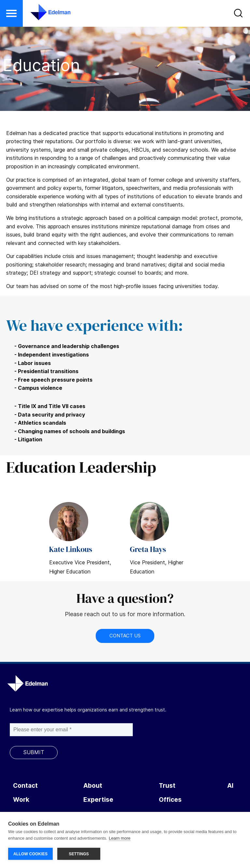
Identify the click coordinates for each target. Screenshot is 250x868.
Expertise (98, 800)
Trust (167, 786)
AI (230, 786)
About (93, 786)
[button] (11, 13)
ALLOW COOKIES (30, 854)
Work (21, 800)
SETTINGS (79, 854)
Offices (170, 800)
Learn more (119, 838)
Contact (25, 786)
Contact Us (125, 636)
